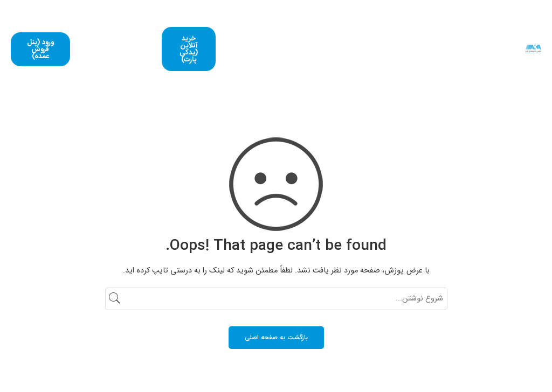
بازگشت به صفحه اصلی (276, 337)
